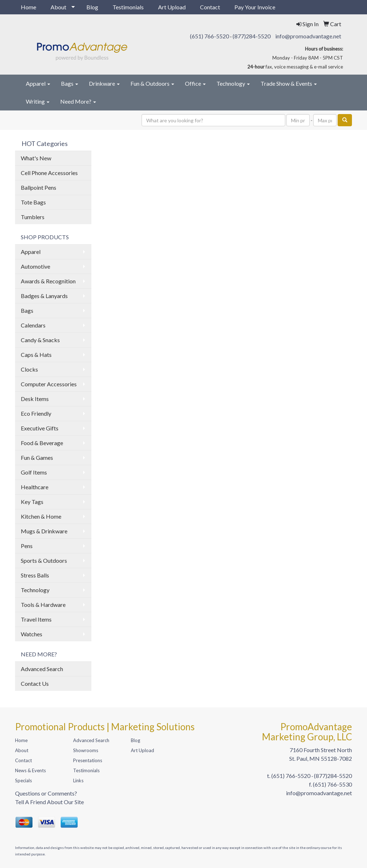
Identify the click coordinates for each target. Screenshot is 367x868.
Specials (23, 780)
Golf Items (34, 472)
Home (28, 7)
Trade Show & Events (289, 83)
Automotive (35, 266)
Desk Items (35, 399)
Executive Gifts (40, 428)
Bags (70, 83)
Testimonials (128, 7)
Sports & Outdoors (44, 560)
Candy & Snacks (40, 340)
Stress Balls (35, 575)
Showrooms (86, 750)
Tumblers (33, 217)
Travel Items (36, 619)
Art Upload (172, 7)
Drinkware (104, 83)
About (58, 7)
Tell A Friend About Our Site (49, 802)
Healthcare (35, 487)
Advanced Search (42, 669)
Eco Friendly (36, 413)
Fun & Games (37, 457)
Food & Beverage (42, 443)
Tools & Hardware (43, 605)
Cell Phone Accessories (49, 173)
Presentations (88, 760)
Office (195, 83)
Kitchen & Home (41, 516)
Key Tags (32, 502)
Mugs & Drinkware (44, 531)
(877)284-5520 (252, 36)
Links (78, 780)
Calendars (33, 325)
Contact (210, 7)
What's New (36, 158)
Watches (32, 634)
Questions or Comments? (46, 793)
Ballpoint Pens (39, 187)
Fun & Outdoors (152, 83)
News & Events (30, 770)
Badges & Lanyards (44, 296)
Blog (92, 7)
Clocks (29, 369)
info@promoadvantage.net (308, 36)
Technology (233, 83)
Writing (38, 101)
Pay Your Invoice (255, 7)
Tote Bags (33, 202)
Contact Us (35, 683)
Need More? (78, 101)
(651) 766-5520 (209, 36)
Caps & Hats (36, 355)
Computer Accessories (49, 384)
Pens (27, 546)
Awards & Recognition (48, 281)
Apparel (38, 83)
